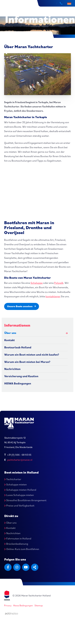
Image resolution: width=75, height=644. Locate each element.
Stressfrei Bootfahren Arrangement (25, 500)
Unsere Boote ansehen (22, 306)
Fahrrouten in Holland (18, 538)
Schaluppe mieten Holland (20, 490)
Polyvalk (59, 283)
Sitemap (39, 605)
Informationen (17, 325)
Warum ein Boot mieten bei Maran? (27, 362)
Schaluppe (37, 283)
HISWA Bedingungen (18, 383)
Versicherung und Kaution (21, 376)
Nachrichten (12, 369)
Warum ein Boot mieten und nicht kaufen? (32, 355)
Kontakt (9, 340)
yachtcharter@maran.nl (20, 460)
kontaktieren (53, 296)
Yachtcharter (13, 479)
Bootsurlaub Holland (18, 347)
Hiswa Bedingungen (23, 605)
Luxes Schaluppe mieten (19, 495)
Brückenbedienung (16, 544)
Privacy (8, 605)
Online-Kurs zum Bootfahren (22, 549)
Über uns (10, 333)
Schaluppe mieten (16, 484)
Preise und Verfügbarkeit (19, 505)
